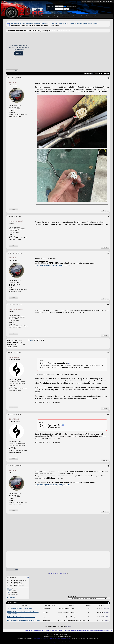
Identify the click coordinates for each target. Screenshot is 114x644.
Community (67, 16)
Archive (73, 631)
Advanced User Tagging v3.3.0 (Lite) (44, 638)
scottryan (14, 357)
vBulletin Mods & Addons (63, 638)
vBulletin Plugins (52, 642)
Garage (57, 16)
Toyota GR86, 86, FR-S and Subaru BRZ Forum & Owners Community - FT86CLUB (33, 23)
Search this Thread (101, 73)
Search (95, 16)
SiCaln (12, 83)
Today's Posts (85, 16)
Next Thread (63, 573)
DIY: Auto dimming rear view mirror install (20, 609)
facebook (109, 2)
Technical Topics (63, 23)
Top (111, 631)
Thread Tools (87, 73)
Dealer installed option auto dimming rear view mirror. (23, 620)
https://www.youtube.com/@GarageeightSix (53, 265)
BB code (10, 589)
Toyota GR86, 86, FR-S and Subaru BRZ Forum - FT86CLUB (51, 631)
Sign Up (19, 53)
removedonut (16, 221)
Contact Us (28, 631)
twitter (102, 2)
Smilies (9, 591)
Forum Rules (11, 598)
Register (49, 16)
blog (98, 2)
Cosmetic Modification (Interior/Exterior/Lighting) (84, 23)
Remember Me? (70, 7)
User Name (51, 6)
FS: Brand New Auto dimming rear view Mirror (21, 617)
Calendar (76, 16)
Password (50, 9)
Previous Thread (54, 573)
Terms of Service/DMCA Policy (99, 631)
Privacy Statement (83, 631)
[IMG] (9, 593)
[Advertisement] (71, 50)
